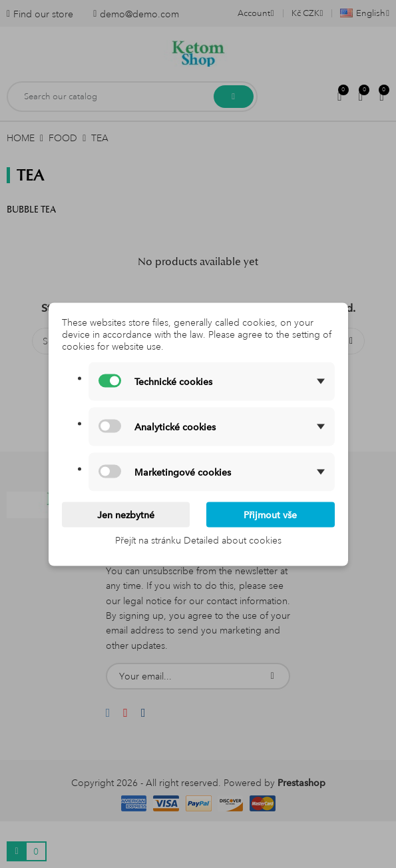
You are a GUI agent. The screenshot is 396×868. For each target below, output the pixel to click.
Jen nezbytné (126, 514)
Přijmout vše (270, 514)
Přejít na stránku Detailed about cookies (198, 540)
